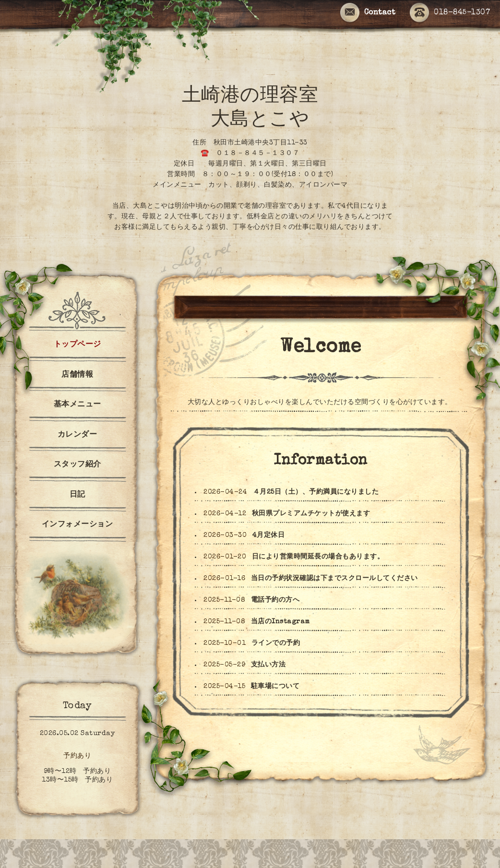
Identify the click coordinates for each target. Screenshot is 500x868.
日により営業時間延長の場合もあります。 (318, 557)
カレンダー (77, 435)
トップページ (77, 345)
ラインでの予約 (276, 643)
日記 (77, 495)
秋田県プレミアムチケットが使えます (311, 514)
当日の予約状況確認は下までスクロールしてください (334, 579)
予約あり (77, 756)
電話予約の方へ (275, 600)
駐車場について (275, 687)
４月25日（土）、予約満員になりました (316, 492)
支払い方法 (268, 665)
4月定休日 (269, 535)
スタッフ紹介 (77, 465)
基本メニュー (77, 405)
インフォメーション (77, 525)
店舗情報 (77, 375)
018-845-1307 (450, 13)
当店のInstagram (280, 622)
